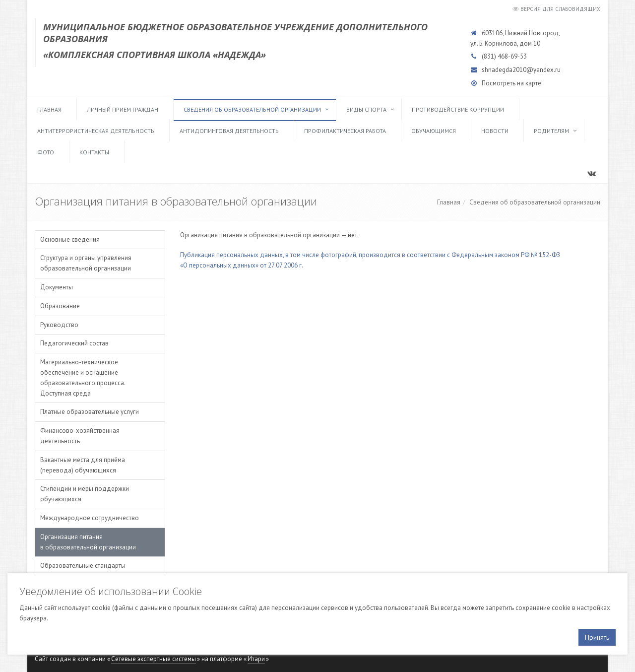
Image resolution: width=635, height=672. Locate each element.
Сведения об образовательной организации (252, 109)
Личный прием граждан (123, 109)
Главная (49, 109)
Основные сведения (70, 239)
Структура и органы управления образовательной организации (86, 263)
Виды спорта (366, 109)
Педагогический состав (74, 343)
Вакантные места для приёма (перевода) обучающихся (83, 465)
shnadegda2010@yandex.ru (521, 70)
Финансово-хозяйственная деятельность (80, 436)
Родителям (551, 131)
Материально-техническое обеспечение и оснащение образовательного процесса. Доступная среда (83, 377)
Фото (46, 152)
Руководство (59, 325)
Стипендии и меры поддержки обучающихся (85, 494)
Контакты (94, 152)
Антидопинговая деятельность (229, 131)
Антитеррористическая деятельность (96, 131)
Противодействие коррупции (458, 109)
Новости (495, 131)
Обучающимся (434, 131)
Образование (60, 306)
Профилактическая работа (345, 131)
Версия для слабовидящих (560, 9)
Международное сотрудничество (90, 518)
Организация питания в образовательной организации (88, 542)
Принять (597, 637)
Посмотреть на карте (511, 83)
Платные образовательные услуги (90, 412)
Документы (57, 287)
